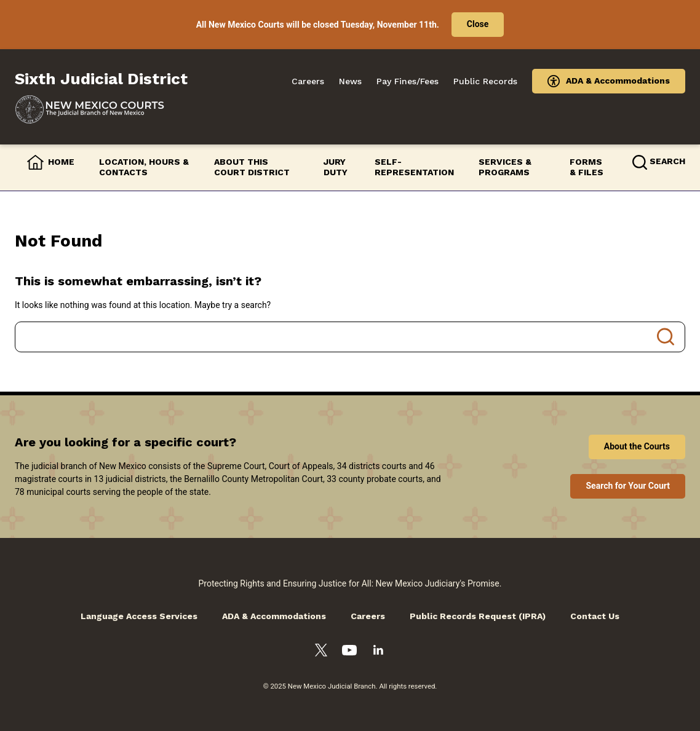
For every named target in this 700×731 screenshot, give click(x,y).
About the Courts (637, 446)
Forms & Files (587, 167)
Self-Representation (414, 167)
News (350, 81)
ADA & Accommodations (618, 81)
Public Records (485, 81)
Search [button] (667, 161)
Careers (308, 81)
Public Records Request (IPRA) (478, 616)
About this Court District (252, 167)
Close (478, 24)
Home (61, 162)
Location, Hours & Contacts (144, 167)
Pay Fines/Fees (408, 81)
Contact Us (595, 616)
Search (666, 337)
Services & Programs (505, 167)
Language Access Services (139, 616)
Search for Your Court (628, 486)
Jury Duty (336, 167)
